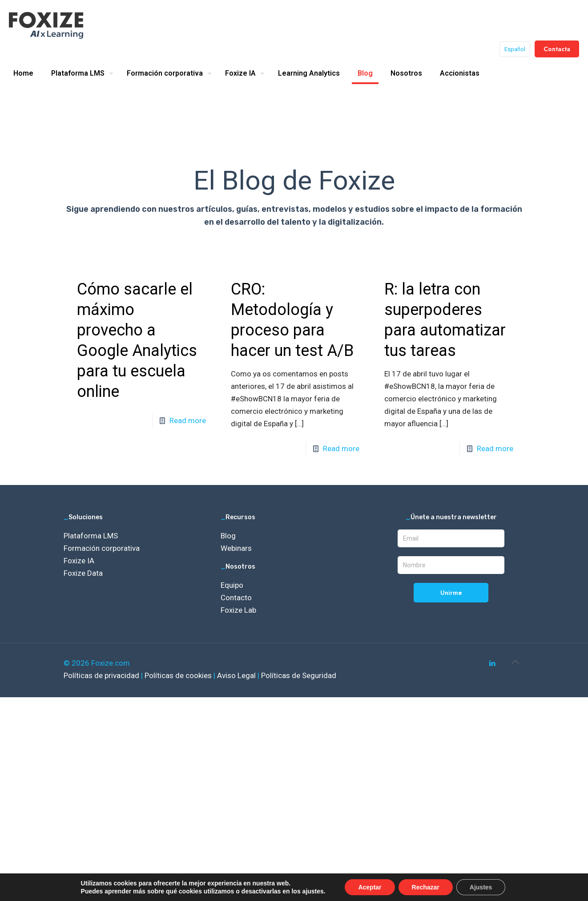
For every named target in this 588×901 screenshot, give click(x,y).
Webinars (236, 548)
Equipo (232, 585)
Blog (228, 536)
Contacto (236, 598)
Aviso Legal (237, 675)
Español (515, 49)
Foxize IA (79, 561)
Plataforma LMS (91, 536)
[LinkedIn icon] (492, 663)
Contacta (557, 49)
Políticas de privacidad (102, 675)
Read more (188, 420)
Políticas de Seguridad (299, 675)
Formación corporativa (102, 548)
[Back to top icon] (515, 662)
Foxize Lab (238, 610)
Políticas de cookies (179, 675)
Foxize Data (83, 573)
